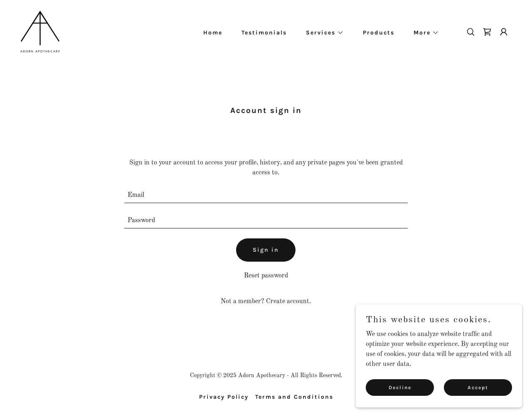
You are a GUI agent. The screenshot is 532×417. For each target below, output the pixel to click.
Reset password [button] (266, 276)
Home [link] (213, 33)
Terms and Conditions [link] (294, 397)
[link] (40, 32)
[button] (322, 33)
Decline (400, 387)
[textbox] (266, 195)
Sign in (266, 250)
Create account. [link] (288, 302)
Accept (478, 387)
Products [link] (379, 33)
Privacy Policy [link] (224, 397)
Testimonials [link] (264, 33)
